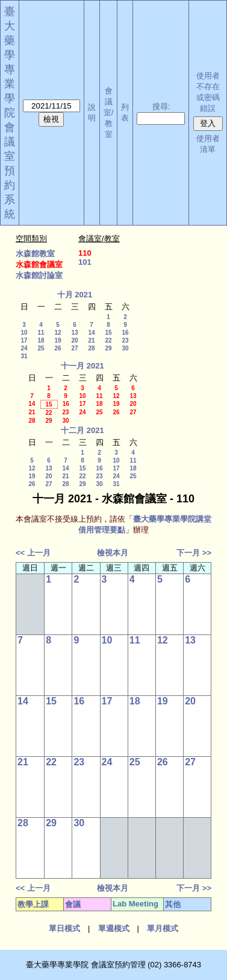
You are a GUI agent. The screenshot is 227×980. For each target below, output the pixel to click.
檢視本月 (113, 553)
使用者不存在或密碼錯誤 (208, 92)
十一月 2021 (82, 366)
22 (108, 340)
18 (41, 340)
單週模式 (114, 928)
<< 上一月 (33, 553)
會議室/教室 (109, 112)
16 (125, 333)
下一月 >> (194, 553)
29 (108, 348)
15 (108, 333)
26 (58, 348)
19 (58, 340)
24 (24, 348)
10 (24, 333)
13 (74, 333)
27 (74, 348)
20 (74, 340)
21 (91, 340)
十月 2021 (75, 295)
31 (24, 356)
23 (125, 340)
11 (41, 333)
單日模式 (64, 928)
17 (24, 340)
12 (58, 333)
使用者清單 (208, 144)
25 (41, 348)
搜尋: (161, 106)
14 (91, 333)
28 (91, 348)
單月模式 (163, 928)
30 (125, 348)
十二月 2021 (82, 430)
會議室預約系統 (10, 171)
